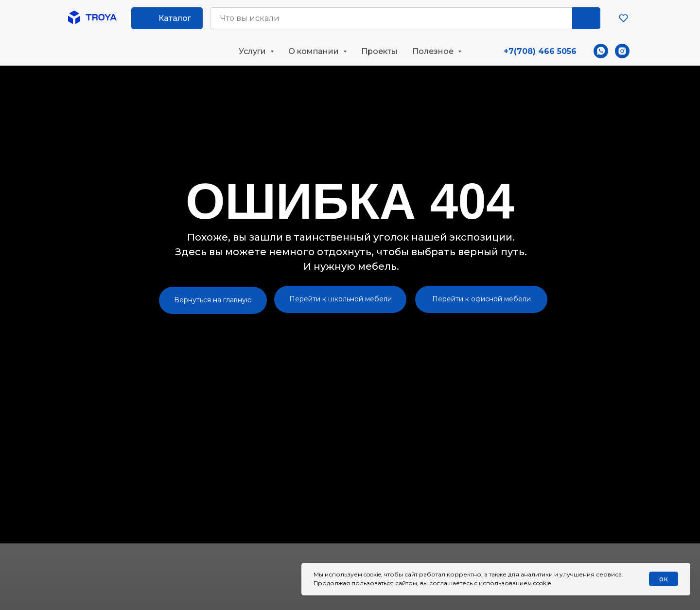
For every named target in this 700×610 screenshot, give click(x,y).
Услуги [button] (253, 51)
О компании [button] (315, 51)
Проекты (379, 51)
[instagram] (622, 51)
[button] (623, 18)
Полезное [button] (434, 51)
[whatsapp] (601, 51)
